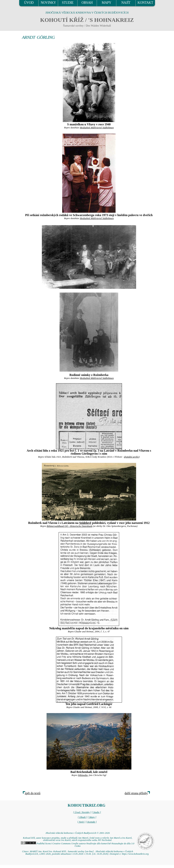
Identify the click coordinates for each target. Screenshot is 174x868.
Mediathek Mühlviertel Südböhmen (97, 128)
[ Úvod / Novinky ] (82, 812)
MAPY (107, 3)
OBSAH (87, 3)
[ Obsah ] (82, 817)
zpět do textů (33, 793)
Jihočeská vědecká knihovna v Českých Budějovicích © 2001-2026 (78, 833)
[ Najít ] (81, 822)
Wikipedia (83, 775)
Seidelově (85, 523)
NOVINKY (48, 3)
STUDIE (68, 3)
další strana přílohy (136, 793)
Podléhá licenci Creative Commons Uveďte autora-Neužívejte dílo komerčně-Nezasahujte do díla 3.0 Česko (78, 845)
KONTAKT (145, 3)
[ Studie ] (96, 812)
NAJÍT (126, 3)
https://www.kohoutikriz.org (135, 854)
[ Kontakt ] (91, 822)
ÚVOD (29, 3)
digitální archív (131, 457)
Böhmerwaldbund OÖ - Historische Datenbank (70, 526)
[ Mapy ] (92, 817)
